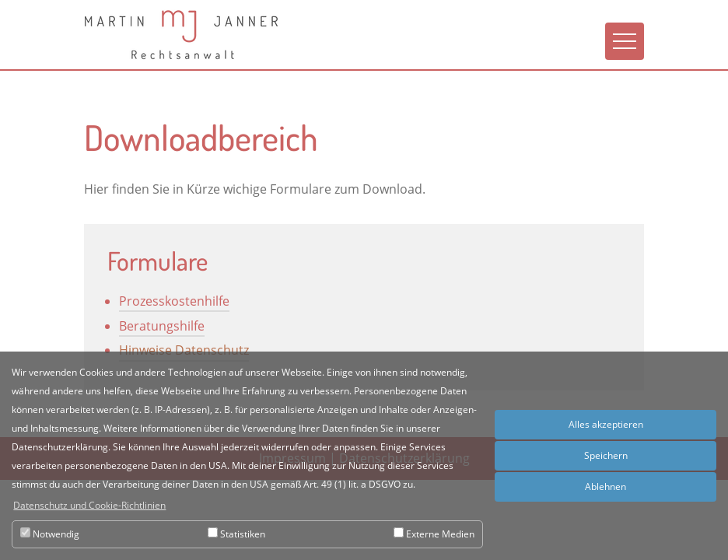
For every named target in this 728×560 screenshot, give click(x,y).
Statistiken (236, 534)
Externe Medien (434, 534)
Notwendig (50, 534)
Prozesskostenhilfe (174, 301)
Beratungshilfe (162, 326)
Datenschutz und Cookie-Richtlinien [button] (89, 505)
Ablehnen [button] (605, 486)
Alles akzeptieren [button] (606, 424)
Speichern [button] (606, 455)
